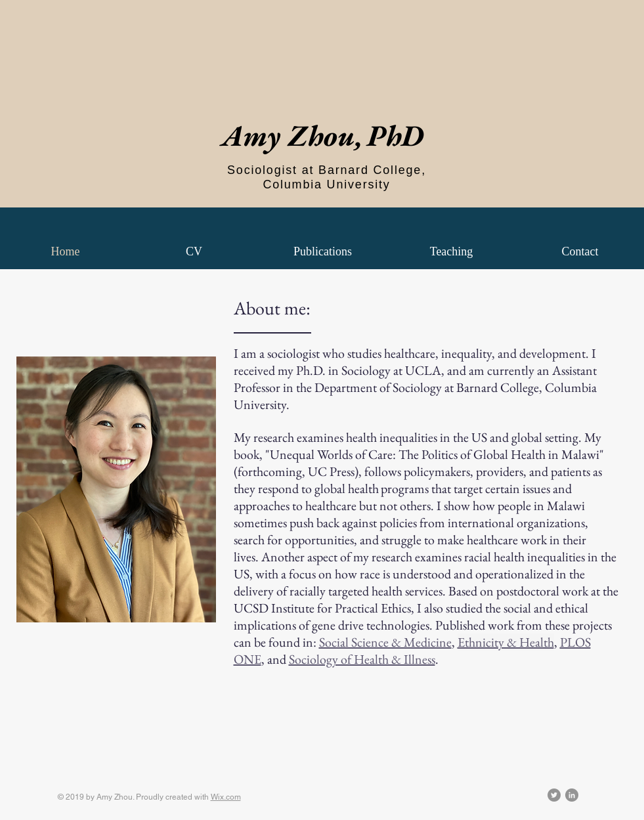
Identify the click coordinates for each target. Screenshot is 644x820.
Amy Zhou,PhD (323, 135)
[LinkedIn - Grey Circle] (572, 795)
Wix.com (226, 797)
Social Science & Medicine (385, 642)
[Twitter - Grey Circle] (554, 795)
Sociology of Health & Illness (362, 659)
